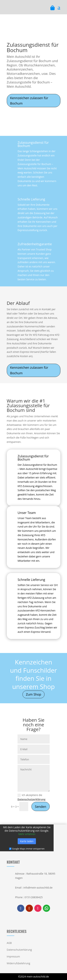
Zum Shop (33, 694)
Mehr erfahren (27, 834)
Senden (40, 807)
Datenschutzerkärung (19, 950)
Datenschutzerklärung (32, 799)
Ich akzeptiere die (32, 797)
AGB (9, 943)
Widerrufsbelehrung (18, 963)
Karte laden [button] (27, 841)
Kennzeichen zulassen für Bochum (29, 101)
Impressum (13, 956)
